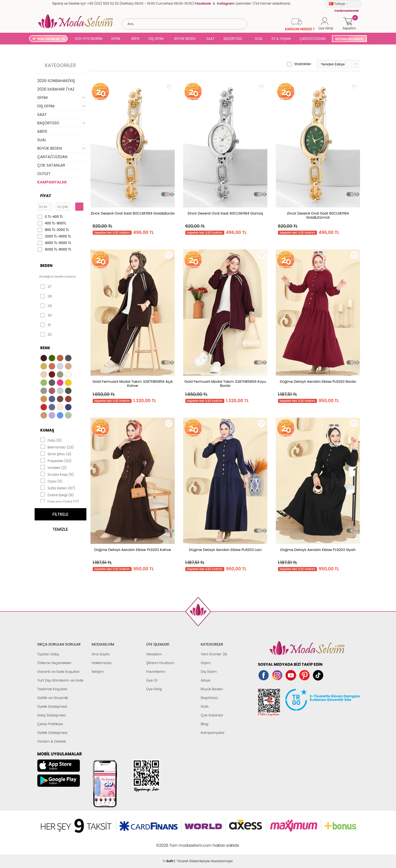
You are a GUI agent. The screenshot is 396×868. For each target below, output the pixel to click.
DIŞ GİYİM (156, 39)
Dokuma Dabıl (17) (60, 501)
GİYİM (116, 39)
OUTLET (44, 174)
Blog (205, 724)
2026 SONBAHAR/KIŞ (56, 81)
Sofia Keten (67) (58, 488)
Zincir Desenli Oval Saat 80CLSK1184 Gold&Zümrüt (318, 215)
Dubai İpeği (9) (57, 495)
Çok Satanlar (212, 715)
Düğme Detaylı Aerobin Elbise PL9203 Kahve (133, 550)
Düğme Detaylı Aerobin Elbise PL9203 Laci (225, 550)
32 (46, 334)
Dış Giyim (209, 672)
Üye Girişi (154, 689)
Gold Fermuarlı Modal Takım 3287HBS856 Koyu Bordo (225, 384)
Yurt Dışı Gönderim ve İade (60, 680)
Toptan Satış (48, 654)
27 (46, 287)
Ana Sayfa (101, 654)
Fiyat (46, 196)
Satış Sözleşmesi (52, 715)
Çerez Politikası (50, 724)
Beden (46, 266)
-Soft (168, 843)
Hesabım (154, 654)
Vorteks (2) (53, 467)
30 (46, 315)
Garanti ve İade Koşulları (59, 672)
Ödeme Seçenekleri (54, 663)
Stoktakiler (299, 64)
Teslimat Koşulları (52, 689)
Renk (45, 348)
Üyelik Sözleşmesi (52, 706)
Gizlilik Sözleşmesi (52, 733)
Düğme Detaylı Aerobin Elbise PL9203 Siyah (318, 550)
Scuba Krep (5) (57, 474)
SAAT (210, 39)
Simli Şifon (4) (56, 454)
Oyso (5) (52, 481)
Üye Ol (152, 680)
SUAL (258, 39)
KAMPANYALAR (52, 182)
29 (46, 306)
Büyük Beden (212, 689)
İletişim (98, 672)
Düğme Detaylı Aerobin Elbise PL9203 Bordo (318, 382)
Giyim (206, 663)
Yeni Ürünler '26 (214, 654)
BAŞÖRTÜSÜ (233, 39)
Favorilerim (156, 672)
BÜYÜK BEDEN (185, 39)
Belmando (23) (57, 447)
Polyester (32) (56, 460)
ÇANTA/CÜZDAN (313, 39)
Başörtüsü (210, 698)
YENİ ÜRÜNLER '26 (51, 39)
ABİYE (135, 39)
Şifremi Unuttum (160, 663)
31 (46, 325)
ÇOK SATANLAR (51, 165)
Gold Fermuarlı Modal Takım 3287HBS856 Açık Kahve (133, 384)
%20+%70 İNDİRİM (89, 39)
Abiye (206, 680)
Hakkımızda (102, 663)
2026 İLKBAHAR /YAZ (56, 89)
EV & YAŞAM (281, 39)
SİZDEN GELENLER (349, 39)
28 (46, 296)
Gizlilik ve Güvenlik (53, 698)
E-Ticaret (181, 843)
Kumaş (47, 430)
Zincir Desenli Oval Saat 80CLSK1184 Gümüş (225, 213)
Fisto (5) (51, 440)
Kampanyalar (213, 733)
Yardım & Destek (52, 741)
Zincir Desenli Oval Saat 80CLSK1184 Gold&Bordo (133, 213)
